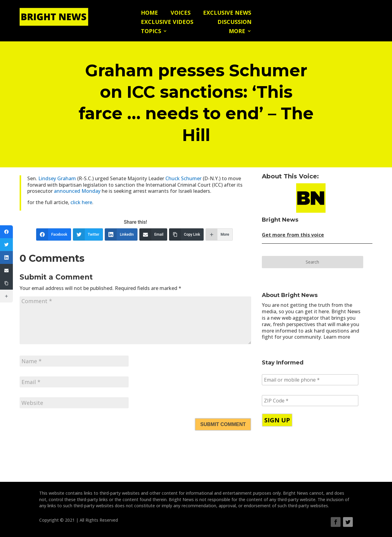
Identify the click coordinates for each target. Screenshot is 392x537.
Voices (181, 13)
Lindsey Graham (58, 178)
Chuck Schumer (184, 178)
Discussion (234, 23)
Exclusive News (227, 13)
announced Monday (77, 191)
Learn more (337, 337)
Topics (151, 32)
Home (149, 13)
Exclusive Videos (167, 23)
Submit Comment (223, 424)
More (237, 32)
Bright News (280, 220)
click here (81, 202)
